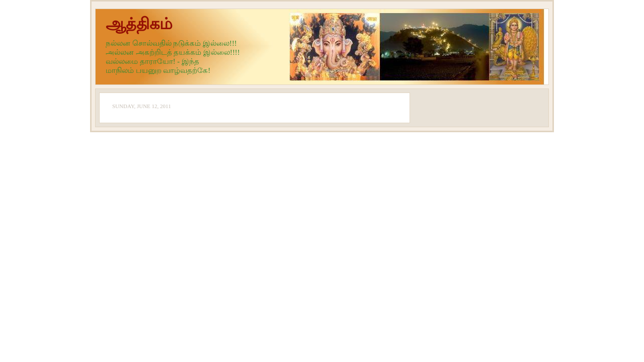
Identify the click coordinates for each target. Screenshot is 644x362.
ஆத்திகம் (139, 24)
